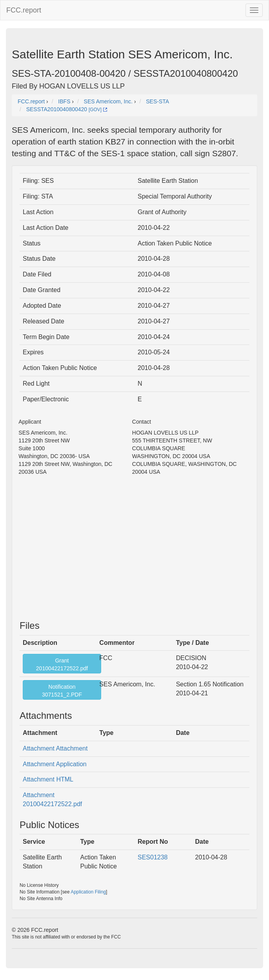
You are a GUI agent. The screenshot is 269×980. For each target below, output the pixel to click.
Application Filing (88, 892)
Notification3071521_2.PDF (62, 691)
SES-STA (157, 101)
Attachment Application (55, 764)
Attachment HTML (48, 779)
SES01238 (153, 857)
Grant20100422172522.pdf (62, 664)
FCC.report (24, 10)
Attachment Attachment (55, 748)
